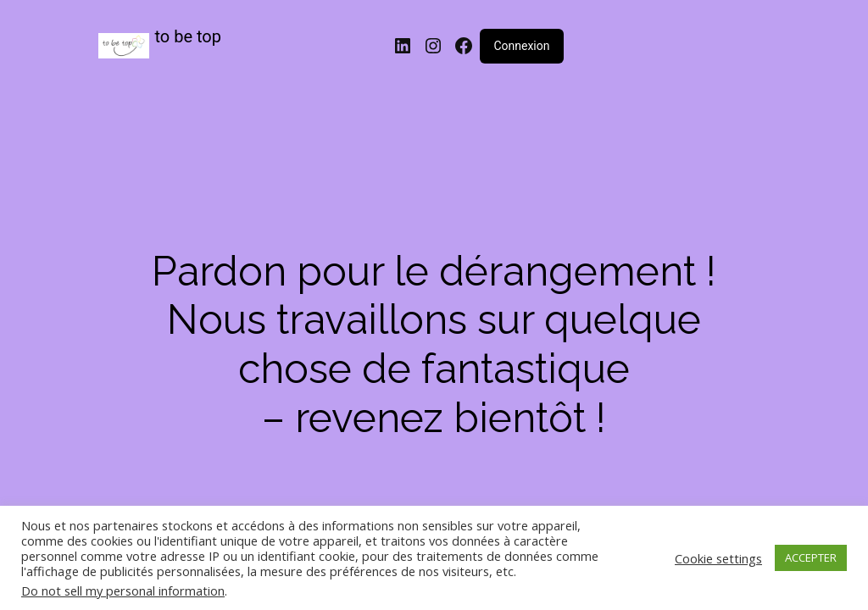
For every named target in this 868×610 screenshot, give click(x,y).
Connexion (521, 46)
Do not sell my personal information (123, 591)
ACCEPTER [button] (811, 557)
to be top (189, 36)
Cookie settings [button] (718, 558)
